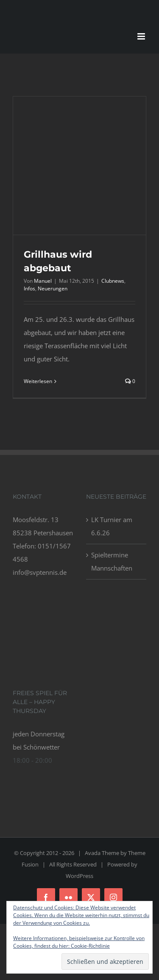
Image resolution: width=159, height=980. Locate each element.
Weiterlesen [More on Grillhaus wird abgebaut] (38, 381)
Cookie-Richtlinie (90, 946)
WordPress (79, 876)
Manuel (43, 281)
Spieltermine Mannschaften (112, 561)
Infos (29, 288)
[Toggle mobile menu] (142, 36)
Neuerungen (53, 288)
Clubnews (113, 281)
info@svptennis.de (40, 572)
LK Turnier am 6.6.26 (112, 526)
